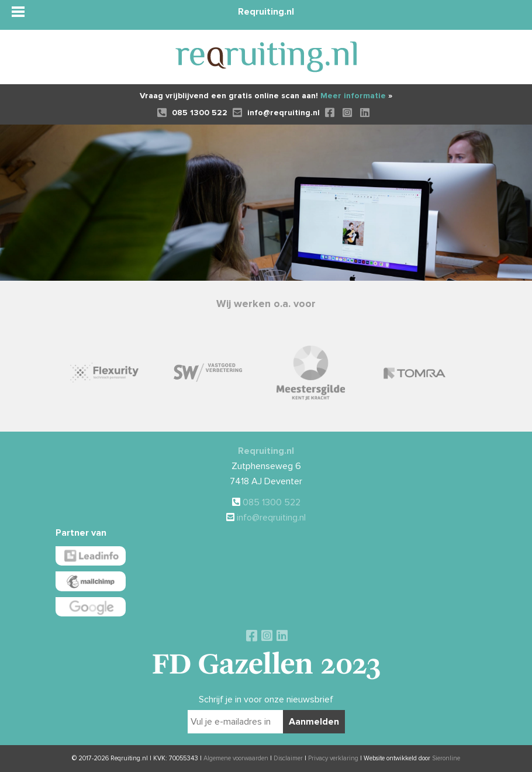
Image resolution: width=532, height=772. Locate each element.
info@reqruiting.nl (276, 113)
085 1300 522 (192, 113)
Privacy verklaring (333, 758)
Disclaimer (288, 758)
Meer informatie (356, 96)
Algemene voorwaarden (236, 758)
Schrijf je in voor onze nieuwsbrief (266, 699)
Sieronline (446, 758)
